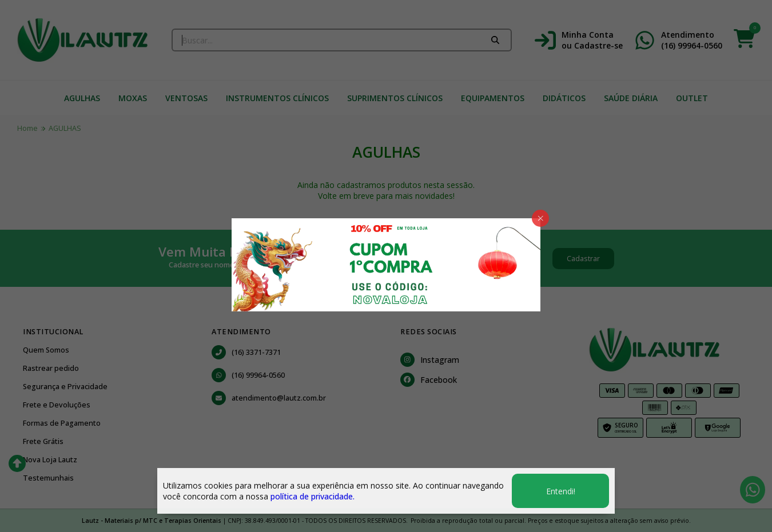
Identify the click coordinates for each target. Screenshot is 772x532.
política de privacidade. (313, 496)
